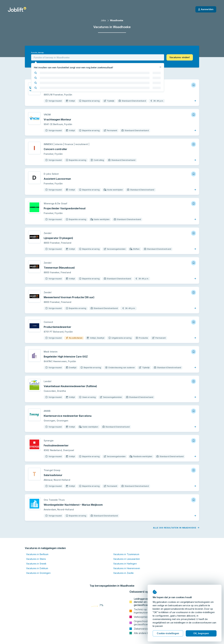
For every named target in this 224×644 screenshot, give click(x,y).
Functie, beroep (37, 53)
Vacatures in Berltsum (37, 554)
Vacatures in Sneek (36, 564)
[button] (180, 57)
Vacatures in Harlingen (125, 564)
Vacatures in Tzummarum (126, 554)
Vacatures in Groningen (38, 573)
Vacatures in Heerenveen (127, 568)
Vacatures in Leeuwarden (127, 559)
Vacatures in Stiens (36, 559)
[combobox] (98, 57)
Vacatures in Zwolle (123, 573)
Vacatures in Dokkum (37, 568)
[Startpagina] (17, 9)
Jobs (103, 20)
